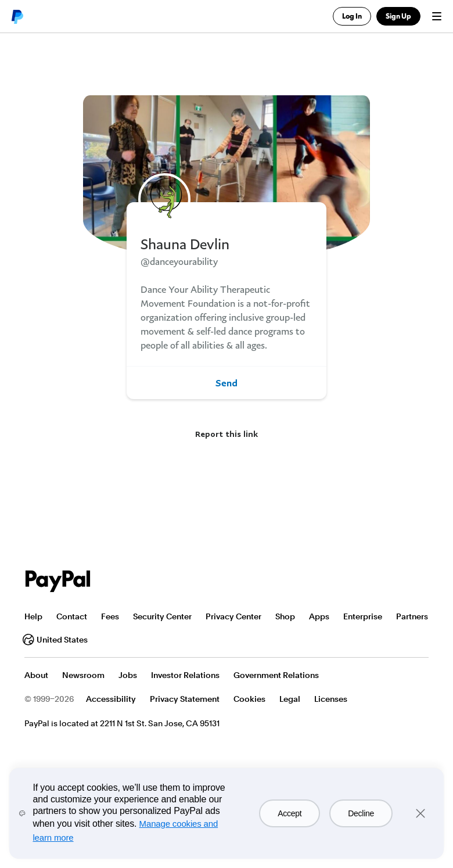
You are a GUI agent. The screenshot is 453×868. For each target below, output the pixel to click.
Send (227, 383)
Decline (361, 813)
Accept (290, 813)
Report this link (227, 434)
